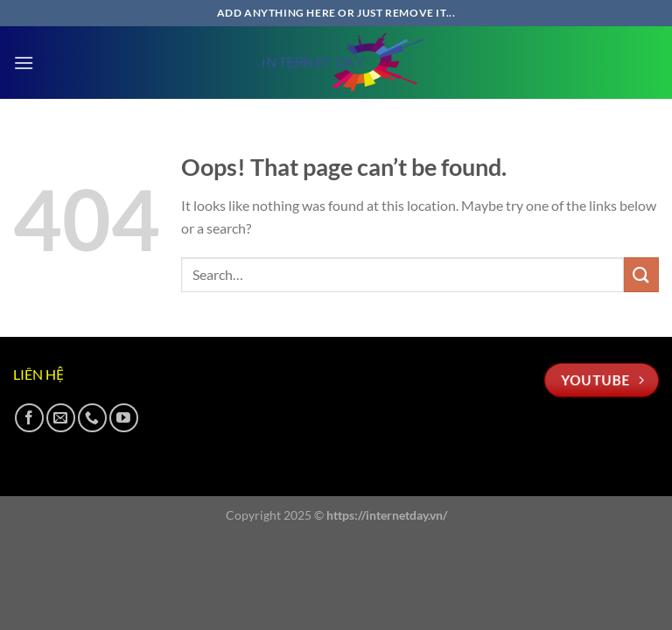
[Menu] (24, 63)
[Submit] (641, 274)
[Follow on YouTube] (124, 418)
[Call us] (92, 418)
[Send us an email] (61, 418)
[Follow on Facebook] (29, 418)
